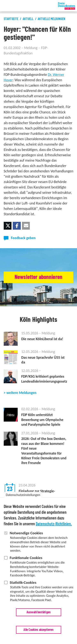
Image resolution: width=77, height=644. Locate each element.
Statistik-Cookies (23, 584)
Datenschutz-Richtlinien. (54, 525)
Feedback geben (23, 238)
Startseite (11, 19)
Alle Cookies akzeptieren (38, 631)
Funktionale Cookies (26, 559)
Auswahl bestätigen (38, 614)
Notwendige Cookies (26, 534)
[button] (8, 226)
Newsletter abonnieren (38, 277)
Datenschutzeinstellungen (23, 496)
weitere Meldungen (21, 393)
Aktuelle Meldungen (51, 19)
